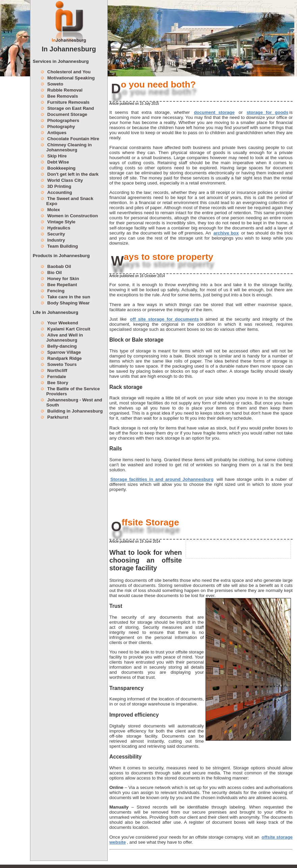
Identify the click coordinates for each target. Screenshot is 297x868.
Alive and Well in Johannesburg (65, 338)
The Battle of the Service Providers (73, 391)
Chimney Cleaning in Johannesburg (69, 147)
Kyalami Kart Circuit (69, 329)
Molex (54, 210)
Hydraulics (59, 228)
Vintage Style (61, 222)
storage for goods (268, 112)
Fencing (56, 291)
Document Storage (67, 114)
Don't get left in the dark (73, 174)
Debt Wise (58, 162)
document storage (214, 112)
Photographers (63, 120)
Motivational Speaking (71, 78)
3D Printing (59, 186)
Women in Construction (73, 216)
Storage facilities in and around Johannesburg (162, 479)
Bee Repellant (62, 285)
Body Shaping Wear (69, 303)
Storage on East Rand (71, 108)
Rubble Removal (65, 90)
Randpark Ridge (64, 358)
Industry (56, 240)
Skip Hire (57, 156)
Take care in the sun (69, 297)
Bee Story (58, 383)
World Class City (65, 180)
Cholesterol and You (69, 72)
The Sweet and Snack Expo (70, 201)
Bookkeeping (61, 168)
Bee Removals (63, 96)
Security (56, 234)
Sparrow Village (64, 352)
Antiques (57, 133)
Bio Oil (55, 272)
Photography (61, 127)
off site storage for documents (164, 319)
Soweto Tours (62, 364)
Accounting (60, 192)
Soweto (55, 84)
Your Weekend (63, 323)
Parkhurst (58, 417)
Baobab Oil (59, 266)
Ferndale (57, 377)
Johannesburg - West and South (74, 402)
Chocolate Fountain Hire (73, 139)
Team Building (63, 246)
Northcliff (57, 370)
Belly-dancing (62, 346)
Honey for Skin (63, 279)
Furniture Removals (68, 102)
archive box (226, 233)
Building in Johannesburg (75, 411)
